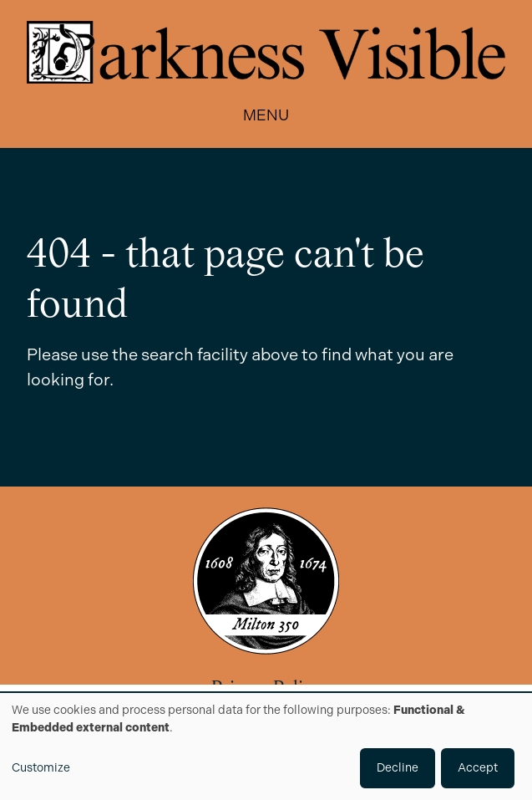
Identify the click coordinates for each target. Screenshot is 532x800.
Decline (398, 768)
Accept (478, 768)
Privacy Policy (266, 689)
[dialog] (266, 746)
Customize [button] (41, 768)
